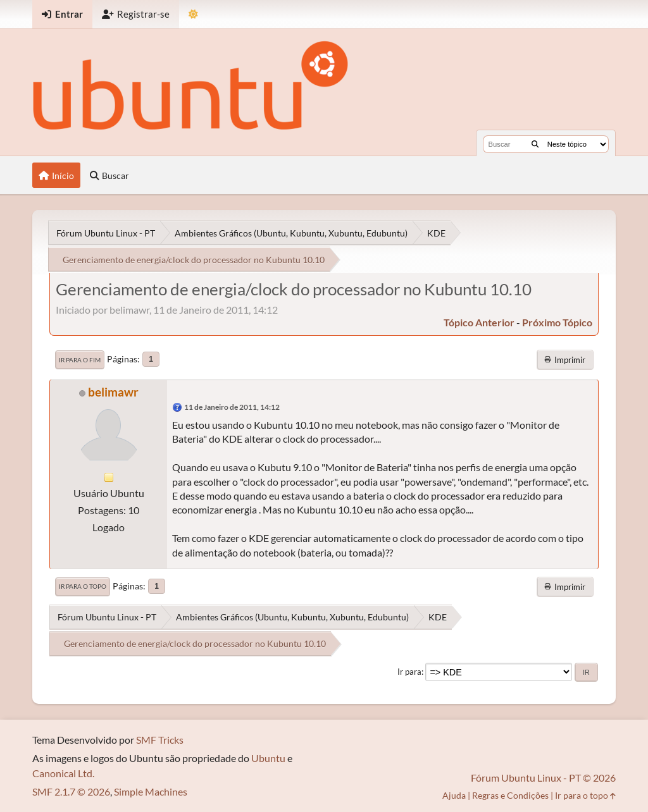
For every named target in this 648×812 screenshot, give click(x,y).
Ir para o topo (83, 586)
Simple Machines (151, 791)
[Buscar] (535, 144)
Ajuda (454, 795)
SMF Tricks (160, 740)
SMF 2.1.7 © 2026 (71, 791)
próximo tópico (557, 322)
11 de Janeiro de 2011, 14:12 (232, 407)
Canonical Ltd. (63, 773)
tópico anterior (479, 322)
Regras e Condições (510, 795)
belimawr (113, 392)
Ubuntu (268, 758)
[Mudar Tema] (193, 14)
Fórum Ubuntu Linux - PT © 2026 (543, 778)
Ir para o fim (80, 360)
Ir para (409, 672)
